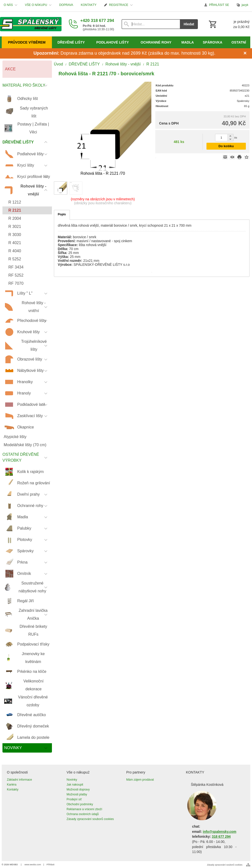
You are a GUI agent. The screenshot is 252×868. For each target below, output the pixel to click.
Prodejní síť (74, 799)
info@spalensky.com (220, 832)
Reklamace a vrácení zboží (85, 809)
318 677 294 (221, 837)
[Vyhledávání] (151, 24)
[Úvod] (31, 24)
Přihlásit (50, 865)
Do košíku (226, 146)
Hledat (189, 24)
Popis (62, 214)
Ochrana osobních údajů (83, 814)
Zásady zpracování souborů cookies (90, 819)
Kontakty (13, 789)
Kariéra (12, 785)
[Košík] (229, 24)
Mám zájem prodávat (140, 780)
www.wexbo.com (33, 865)
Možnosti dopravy (78, 789)
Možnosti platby (77, 794)
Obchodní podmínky (80, 804)
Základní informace (19, 780)
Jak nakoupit (75, 785)
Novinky (72, 780)
